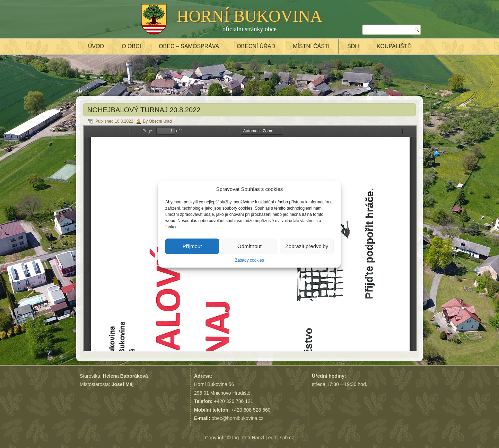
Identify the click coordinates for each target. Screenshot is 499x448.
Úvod (96, 46)
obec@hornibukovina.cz (238, 418)
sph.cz (287, 438)
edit (272, 438)
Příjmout (192, 246)
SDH (353, 46)
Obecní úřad (256, 46)
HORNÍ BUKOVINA (249, 16)
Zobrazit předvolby (307, 246)
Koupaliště (394, 46)
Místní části (311, 46)
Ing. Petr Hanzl (248, 438)
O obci (131, 46)
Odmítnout (249, 246)
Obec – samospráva (189, 46)
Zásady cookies (249, 260)
